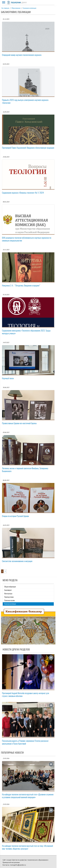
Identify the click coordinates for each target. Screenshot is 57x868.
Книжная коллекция (29, 8)
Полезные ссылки (9, 600)
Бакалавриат (8, 590)
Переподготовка (9, 597)
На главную (5, 8)
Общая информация (10, 587)
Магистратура (8, 594)
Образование (16, 8)
